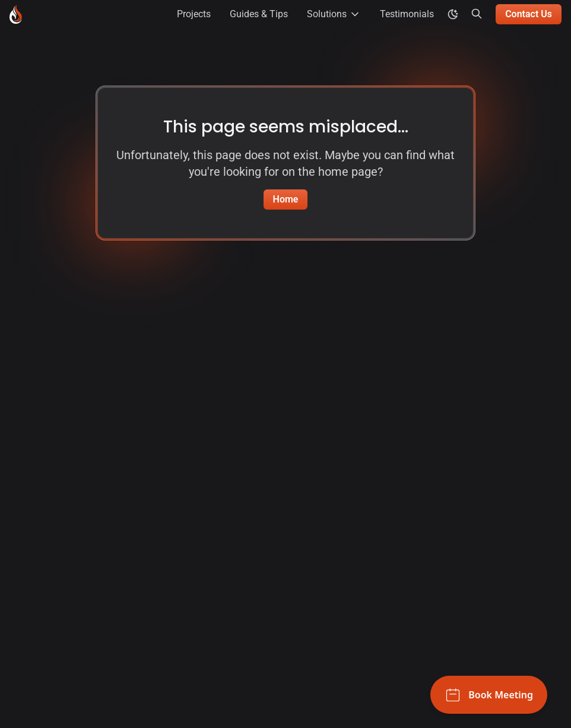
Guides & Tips (259, 14)
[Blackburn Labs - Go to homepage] (16, 14)
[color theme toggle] (453, 14)
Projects (194, 14)
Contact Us (529, 14)
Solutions (334, 14)
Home (286, 199)
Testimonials (407, 14)
